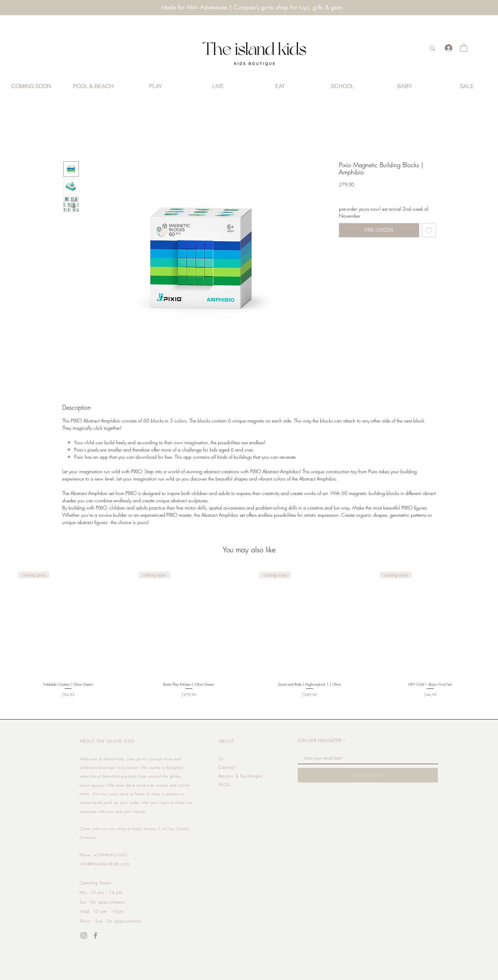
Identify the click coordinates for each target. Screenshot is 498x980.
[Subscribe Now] (368, 775)
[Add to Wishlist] (429, 230)
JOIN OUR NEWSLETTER (320, 741)
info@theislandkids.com (105, 864)
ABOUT (226, 741)
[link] (464, 47)
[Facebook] (95, 935)
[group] (249, 632)
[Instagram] (84, 935)
